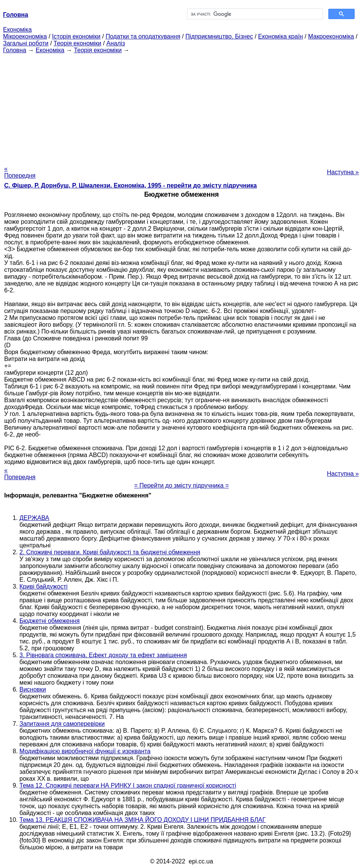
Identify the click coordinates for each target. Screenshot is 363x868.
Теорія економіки (78, 43)
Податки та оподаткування (143, 36)
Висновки (33, 689)
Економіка (17, 30)
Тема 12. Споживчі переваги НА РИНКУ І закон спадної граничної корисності (128, 785)
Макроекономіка (331, 36)
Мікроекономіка (25, 36)
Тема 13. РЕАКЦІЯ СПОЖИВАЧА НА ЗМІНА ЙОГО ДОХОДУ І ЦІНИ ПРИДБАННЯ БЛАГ (142, 820)
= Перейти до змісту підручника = (181, 485)
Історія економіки (76, 36)
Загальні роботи (26, 43)
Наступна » (343, 172)
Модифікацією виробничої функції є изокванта (85, 751)
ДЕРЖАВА (34, 518)
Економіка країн (281, 36)
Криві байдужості (43, 586)
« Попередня (20, 172)
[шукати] (254, 14)
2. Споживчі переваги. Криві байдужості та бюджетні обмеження (110, 552)
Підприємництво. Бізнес (219, 36)
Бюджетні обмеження (50, 621)
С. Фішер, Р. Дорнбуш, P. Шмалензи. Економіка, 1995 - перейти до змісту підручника (130, 185)
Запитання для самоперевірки (62, 724)
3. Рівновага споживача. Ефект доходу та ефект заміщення (103, 655)
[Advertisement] (181, 107)
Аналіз (116, 43)
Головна (15, 50)
